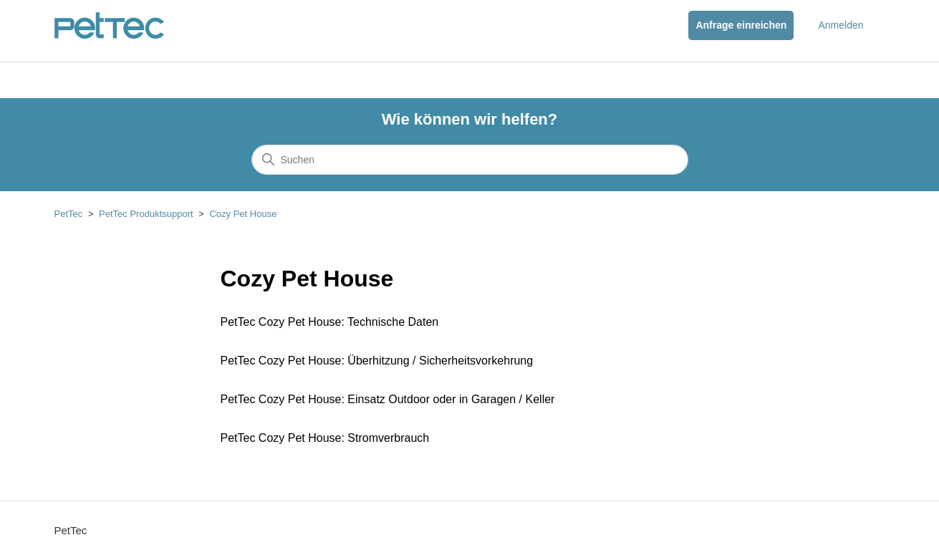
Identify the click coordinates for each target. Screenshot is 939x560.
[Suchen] (470, 160)
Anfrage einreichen (741, 25)
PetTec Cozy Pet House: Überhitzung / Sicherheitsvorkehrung (377, 361)
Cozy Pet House (243, 214)
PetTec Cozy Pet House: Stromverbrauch (325, 438)
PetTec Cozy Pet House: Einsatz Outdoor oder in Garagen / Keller (388, 399)
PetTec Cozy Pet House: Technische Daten (330, 322)
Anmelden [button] (841, 25)
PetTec (69, 214)
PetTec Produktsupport (146, 214)
